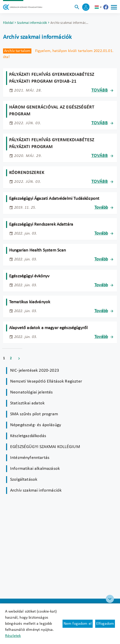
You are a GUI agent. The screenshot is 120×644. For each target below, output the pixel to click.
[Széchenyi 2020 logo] (110, 599)
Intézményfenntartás (30, 458)
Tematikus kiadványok (30, 302)
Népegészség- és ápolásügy (36, 425)
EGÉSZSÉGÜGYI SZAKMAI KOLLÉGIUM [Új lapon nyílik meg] (45, 447)
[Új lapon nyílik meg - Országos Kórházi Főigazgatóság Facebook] (106, 7)
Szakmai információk (32, 23)
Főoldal (8, 23)
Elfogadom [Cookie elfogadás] (105, 624)
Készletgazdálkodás (28, 436)
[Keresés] (77, 7)
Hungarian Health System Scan (37, 250)
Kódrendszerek (27, 173)
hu (99, 7)
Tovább (100, 90)
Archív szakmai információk (36, 490)
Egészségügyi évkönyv (29, 276)
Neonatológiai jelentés (32, 392)
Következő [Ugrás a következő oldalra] (19, 359)
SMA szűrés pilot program (34, 414)
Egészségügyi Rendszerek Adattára (41, 225)
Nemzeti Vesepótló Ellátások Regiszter (46, 381)
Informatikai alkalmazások (35, 469)
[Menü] (114, 7)
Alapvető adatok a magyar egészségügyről (48, 328)
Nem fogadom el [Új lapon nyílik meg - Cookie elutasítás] (78, 624)
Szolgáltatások (24, 480)
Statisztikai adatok (27, 403)
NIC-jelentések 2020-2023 (35, 371)
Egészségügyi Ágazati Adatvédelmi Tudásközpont (54, 199)
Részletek (13, 636)
